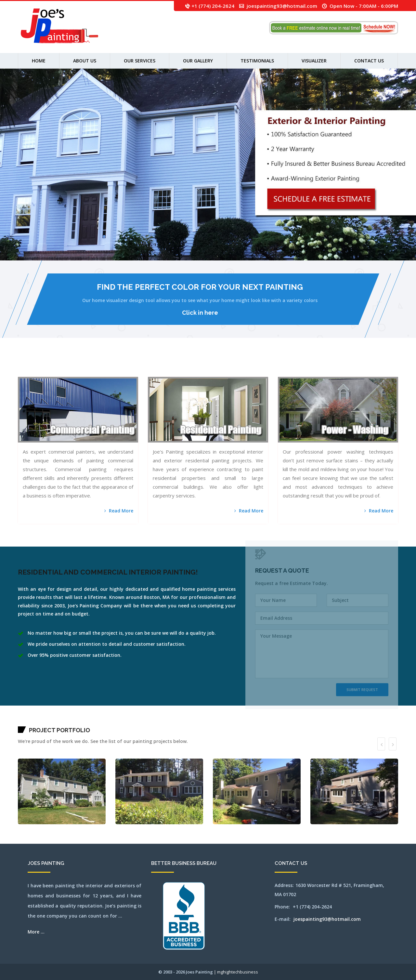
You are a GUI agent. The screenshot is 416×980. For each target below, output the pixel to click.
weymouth (58, 373)
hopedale (181, 365)
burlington (89, 365)
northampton (279, 365)
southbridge (373, 365)
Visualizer (314, 61)
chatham (112, 365)
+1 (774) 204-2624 (213, 6)
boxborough (69, 365)
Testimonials (257, 61)
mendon (239, 365)
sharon (352, 365)
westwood (55, 373)
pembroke (322, 365)
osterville (316, 365)
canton (96, 365)
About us (85, 61)
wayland (29, 373)
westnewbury (48, 373)
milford (249, 365)
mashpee (222, 365)
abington (22, 365)
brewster (75, 365)
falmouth (145, 365)
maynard (225, 365)
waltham (22, 373)
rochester (342, 365)
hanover (161, 365)
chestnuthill (122, 365)
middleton (246, 365)
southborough (369, 365)
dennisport (139, 365)
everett (142, 365)
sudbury (389, 365)
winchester (66, 373)
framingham (149, 365)
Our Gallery (198, 61)
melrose (236, 365)
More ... (36, 932)
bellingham (50, 365)
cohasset (128, 365)
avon (43, 365)
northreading (301, 365)
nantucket (260, 365)
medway (233, 365)
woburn (70, 373)
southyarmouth (377, 365)
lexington (201, 365)
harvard (164, 365)
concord (131, 365)
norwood (310, 365)
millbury (252, 365)
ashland (33, 365)
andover (27, 365)
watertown (26, 373)
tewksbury (392, 365)
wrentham (76, 373)
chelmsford (115, 365)
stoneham (381, 365)
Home (39, 61)
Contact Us (369, 61)
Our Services (140, 61)
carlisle (105, 365)
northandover (283, 365)
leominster (198, 365)
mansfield (19, 365)
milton (258, 365)
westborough (39, 373)
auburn (41, 365)
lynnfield (214, 365)
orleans (312, 365)
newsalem (272, 365)
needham (266, 365)
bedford (46, 365)
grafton (158, 365)
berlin (56, 365)
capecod (98, 365)
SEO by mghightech (81, 373)
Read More (119, 511)
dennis (136, 365)
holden (175, 365)
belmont (53, 365)
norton (304, 365)
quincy (331, 365)
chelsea (118, 365)
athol (35, 365)
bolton (64, 365)
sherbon (355, 365)
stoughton (384, 365)
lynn (212, 365)
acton (25, 365)
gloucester (155, 365)
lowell (210, 365)
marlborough (218, 365)
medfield (227, 365)
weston (52, 373)
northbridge (297, 365)
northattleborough (288, 365)
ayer (44, 365)
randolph (334, 365)
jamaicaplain (190, 365)
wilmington (62, 373)
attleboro (38, 365)
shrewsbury (361, 365)
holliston (178, 365)
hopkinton (184, 365)
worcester (73, 373)
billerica (61, 365)
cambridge (93, 365)
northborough (293, 365)
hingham (173, 365)
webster (32, 373)
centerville (108, 365)
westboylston (44, 373)
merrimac (242, 365)
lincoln (204, 365)
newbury (269, 365)
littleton (207, 365)
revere (339, 365)
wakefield (396, 365)
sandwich (347, 365)
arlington (30, 365)
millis (255, 365)
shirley (357, 365)
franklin (152, 365)
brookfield (83, 365)
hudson (187, 365)
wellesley (35, 373)
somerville (364, 365)
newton (275, 365)
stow (387, 365)
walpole (19, 373)
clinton (125, 365)
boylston (72, 365)
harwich (166, 365)
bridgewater (79, 365)
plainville (328, 365)
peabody (319, 365)
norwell (307, 365)
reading (337, 365)
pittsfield (325, 365)
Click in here (200, 313)
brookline (86, 365)
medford (230, 365)
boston (66, 365)
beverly (58, 365)
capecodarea (102, 365)
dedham (133, 365)
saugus (350, 365)
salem (344, 365)
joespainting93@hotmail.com (282, 6)
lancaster (194, 365)
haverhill (169, 365)
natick (263, 365)
